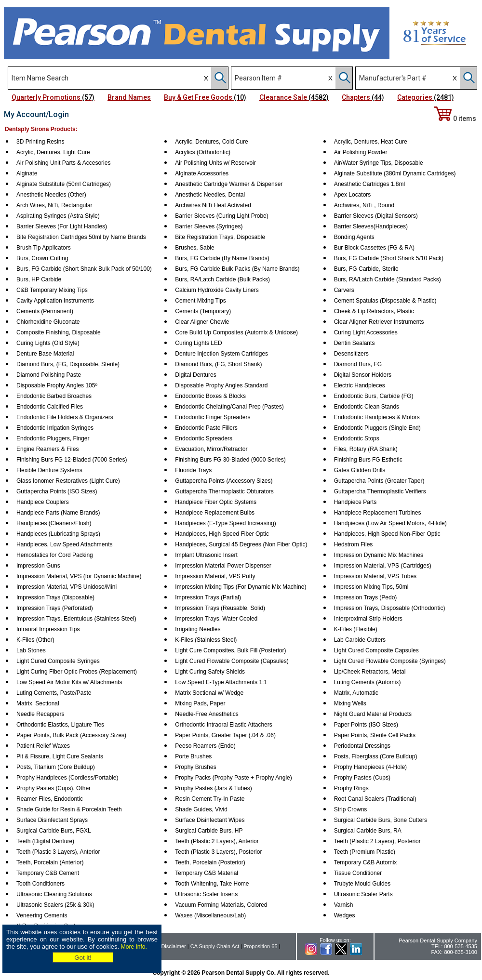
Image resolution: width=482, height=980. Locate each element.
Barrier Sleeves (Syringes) (209, 226)
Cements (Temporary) (203, 311)
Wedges (345, 915)
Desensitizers (351, 354)
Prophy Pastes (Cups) (362, 778)
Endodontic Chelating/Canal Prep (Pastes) (229, 407)
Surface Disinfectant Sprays (52, 820)
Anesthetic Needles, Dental (210, 195)
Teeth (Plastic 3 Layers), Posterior (218, 852)
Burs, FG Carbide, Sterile (366, 269)
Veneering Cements (42, 915)
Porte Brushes (193, 756)
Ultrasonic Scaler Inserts (206, 894)
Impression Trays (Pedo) (366, 597)
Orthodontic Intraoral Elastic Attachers (223, 725)
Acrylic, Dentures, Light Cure (53, 152)
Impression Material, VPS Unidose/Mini (67, 587)
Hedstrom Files (354, 544)
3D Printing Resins (40, 142)
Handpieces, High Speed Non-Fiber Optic (387, 534)
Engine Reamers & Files (47, 449)
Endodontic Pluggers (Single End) (377, 428)
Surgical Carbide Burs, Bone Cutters (381, 820)
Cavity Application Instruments (55, 301)
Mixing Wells (350, 703)
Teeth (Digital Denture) (45, 841)
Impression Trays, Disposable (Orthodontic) (390, 608)
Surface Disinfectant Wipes (210, 820)
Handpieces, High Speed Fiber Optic (222, 534)
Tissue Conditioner (358, 873)
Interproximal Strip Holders (368, 619)
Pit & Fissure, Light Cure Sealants (60, 756)
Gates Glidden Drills (360, 470)
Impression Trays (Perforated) (55, 608)
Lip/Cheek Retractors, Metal (370, 672)
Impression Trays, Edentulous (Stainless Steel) (76, 619)
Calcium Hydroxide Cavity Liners (217, 290)
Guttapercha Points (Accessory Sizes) (224, 481)
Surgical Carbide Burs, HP (209, 831)
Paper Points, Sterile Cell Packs (375, 735)
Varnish (344, 905)
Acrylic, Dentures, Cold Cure (211, 142)
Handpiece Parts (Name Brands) (58, 513)
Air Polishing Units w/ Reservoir (215, 163)
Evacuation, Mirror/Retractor (211, 449)
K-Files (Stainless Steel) (206, 640)
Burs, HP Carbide (39, 279)
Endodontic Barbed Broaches (54, 396)
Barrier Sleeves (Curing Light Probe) (221, 216)
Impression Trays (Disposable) (55, 597)
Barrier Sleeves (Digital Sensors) (376, 216)
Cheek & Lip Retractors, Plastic (374, 311)
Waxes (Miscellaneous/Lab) (210, 915)
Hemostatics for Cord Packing (55, 555)
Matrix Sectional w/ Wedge (209, 693)
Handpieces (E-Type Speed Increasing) (225, 523)
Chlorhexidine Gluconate (48, 322)
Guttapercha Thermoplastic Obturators (224, 491)
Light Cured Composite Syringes (58, 661)
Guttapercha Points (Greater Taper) (379, 481)
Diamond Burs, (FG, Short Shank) (218, 364)
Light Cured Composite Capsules (376, 650)
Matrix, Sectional (38, 703)
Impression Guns (38, 566)
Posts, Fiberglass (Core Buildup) (376, 756)
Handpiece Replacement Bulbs (215, 513)
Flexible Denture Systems (49, 470)
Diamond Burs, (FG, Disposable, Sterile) (68, 364)
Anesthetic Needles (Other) (51, 195)
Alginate (27, 173)
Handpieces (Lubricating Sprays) (58, 534)
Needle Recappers (40, 714)
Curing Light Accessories (366, 332)
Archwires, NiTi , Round (364, 205)
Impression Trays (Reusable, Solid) (220, 608)
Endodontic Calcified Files (50, 407)
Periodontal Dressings (362, 746)
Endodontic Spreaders (204, 438)
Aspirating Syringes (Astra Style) (58, 216)
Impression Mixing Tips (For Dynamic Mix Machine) (241, 587)
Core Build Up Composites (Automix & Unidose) (236, 332)
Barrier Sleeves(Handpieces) (371, 226)
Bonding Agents (354, 237)
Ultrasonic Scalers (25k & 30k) (55, 905)
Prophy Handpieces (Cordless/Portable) (67, 778)
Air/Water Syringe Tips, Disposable (379, 163)
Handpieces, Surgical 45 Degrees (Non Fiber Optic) (241, 544)
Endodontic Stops (357, 438)
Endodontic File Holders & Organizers (65, 417)
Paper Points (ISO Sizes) (366, 725)
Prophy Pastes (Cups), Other (54, 788)
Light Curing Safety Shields (210, 672)
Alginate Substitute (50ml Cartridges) (64, 184)
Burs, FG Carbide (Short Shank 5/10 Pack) (389, 258)
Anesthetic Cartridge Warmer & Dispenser (229, 184)
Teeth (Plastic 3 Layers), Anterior (58, 852)
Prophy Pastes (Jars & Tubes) (213, 788)
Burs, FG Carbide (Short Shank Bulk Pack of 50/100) (84, 269)
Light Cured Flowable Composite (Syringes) (390, 661)
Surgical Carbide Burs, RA (368, 831)
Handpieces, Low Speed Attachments (64, 544)
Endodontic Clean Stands (367, 407)
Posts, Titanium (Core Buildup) (56, 767)
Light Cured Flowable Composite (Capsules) (232, 661)
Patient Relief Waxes (43, 746)
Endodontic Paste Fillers (206, 428)
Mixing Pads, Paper (200, 703)
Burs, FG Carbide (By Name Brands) (222, 258)
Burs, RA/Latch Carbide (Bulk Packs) (222, 279)
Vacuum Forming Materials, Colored (221, 905)
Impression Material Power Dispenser (223, 566)
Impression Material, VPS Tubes (375, 576)
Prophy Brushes (195, 767)
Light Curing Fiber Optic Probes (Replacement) (77, 672)
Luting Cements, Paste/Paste (54, 693)
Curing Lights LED (198, 343)
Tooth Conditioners (40, 884)
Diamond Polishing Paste (49, 375)
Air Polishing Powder (361, 152)
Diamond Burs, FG (358, 364)
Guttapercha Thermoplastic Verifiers (380, 491)
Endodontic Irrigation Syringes (55, 428)
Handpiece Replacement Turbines (378, 513)
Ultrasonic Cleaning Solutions (54, 894)
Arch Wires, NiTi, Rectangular (54, 205)
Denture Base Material (45, 354)
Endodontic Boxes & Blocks (210, 396)
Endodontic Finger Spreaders (213, 417)
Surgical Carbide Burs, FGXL (54, 831)
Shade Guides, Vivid (201, 809)
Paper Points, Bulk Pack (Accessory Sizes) (71, 735)
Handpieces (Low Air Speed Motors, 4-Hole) (390, 523)
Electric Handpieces (360, 385)
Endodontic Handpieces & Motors (377, 417)
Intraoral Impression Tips (48, 629)
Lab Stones (31, 650)
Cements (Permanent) (45, 311)
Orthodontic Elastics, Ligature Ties (60, 725)
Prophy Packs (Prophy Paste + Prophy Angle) (233, 778)
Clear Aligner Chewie (202, 322)
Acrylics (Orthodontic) (203, 152)
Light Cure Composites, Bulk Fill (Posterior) (230, 650)
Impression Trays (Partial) (208, 597)
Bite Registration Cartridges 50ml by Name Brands (81, 237)
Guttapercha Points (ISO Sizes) (57, 491)
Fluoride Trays (193, 470)
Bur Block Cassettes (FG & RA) (374, 248)
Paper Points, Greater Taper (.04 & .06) (225, 735)
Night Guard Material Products (373, 714)
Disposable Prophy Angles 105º (57, 385)
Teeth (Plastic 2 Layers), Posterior (377, 841)
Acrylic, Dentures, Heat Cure (371, 142)
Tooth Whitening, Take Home (212, 884)
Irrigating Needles (198, 629)
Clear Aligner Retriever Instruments (379, 322)
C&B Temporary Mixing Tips (52, 290)
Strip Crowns (351, 809)
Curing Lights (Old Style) (48, 343)
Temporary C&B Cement (48, 873)
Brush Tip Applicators (44, 248)
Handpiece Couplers (43, 502)
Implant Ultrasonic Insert (206, 555)
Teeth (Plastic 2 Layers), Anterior (217, 841)
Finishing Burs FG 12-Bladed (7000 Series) (72, 460)
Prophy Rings (351, 788)
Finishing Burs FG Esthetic (368, 460)
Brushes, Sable (194, 248)
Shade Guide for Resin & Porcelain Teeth (69, 809)
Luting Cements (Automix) (368, 682)
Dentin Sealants (355, 343)
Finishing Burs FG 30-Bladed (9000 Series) (230, 460)
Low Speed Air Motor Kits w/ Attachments (69, 682)
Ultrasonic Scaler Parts (363, 894)
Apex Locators (353, 195)
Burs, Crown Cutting (42, 258)
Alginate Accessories (202, 173)
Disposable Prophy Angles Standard (221, 385)
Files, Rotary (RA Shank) (366, 449)
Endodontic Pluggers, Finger (53, 438)
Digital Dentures (195, 375)
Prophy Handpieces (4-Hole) (370, 767)
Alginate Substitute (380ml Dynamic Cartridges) (395, 173)
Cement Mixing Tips (200, 301)
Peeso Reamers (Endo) (205, 746)
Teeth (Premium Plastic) (365, 852)
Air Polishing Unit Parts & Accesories (63, 163)
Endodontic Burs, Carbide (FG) (374, 396)
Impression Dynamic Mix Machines (379, 555)
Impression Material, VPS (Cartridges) (383, 566)
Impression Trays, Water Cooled (216, 619)
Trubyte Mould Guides (362, 884)
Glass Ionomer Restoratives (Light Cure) (68, 481)
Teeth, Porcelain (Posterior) (210, 862)
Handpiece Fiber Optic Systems (216, 502)
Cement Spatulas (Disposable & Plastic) (385, 301)
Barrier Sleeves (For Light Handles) (62, 226)
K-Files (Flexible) (356, 629)
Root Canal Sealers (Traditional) (375, 799)
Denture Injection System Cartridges (221, 354)
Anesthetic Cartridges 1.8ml (369, 184)
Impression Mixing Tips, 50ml (371, 587)
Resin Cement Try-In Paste (210, 799)
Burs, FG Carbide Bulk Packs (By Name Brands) (237, 269)
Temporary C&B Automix (366, 862)
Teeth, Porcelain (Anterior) (50, 862)
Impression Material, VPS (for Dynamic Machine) (79, 576)
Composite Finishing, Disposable (59, 332)
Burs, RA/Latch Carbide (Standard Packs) (388, 279)
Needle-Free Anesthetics (207, 714)
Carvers (344, 290)
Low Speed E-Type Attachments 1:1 (221, 682)
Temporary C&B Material (207, 873)
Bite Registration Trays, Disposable (220, 237)
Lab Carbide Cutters (360, 640)
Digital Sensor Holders (363, 375)
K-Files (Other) (35, 640)
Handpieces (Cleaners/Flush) (54, 523)
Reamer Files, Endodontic (50, 799)
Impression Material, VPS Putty (215, 576)
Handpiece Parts (355, 502)
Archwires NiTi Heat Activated (213, 205)
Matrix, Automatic (356, 693)
